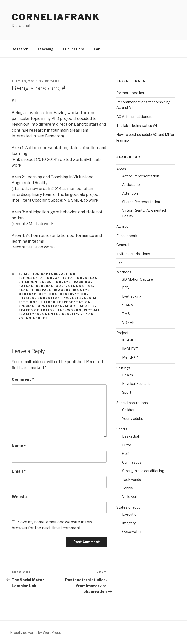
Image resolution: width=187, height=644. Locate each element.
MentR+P (27, 294)
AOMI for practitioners (134, 117)
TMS (126, 314)
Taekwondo (70, 310)
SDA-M (90, 298)
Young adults (33, 318)
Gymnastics (81, 286)
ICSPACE (44, 290)
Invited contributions (133, 254)
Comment (23, 379)
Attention (130, 193)
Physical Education (39, 298)
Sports (88, 306)
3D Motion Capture (39, 274)
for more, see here (131, 93)
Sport (71, 306)
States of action (37, 310)
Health (26, 290)
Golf (61, 286)
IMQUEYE (82, 290)
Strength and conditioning (143, 471)
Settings (28, 302)
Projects (72, 298)
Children (28, 282)
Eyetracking (77, 282)
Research (20, 49)
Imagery (62, 290)
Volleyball (130, 497)
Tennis (128, 488)
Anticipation (69, 278)
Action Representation (141, 176)
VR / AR (87, 314)
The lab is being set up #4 (137, 126)
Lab (97, 49)
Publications (74, 49)
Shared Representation (66, 302)
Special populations (41, 306)
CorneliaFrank (56, 17)
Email (19, 471)
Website (20, 497)
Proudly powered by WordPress (36, 632)
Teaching (46, 49)
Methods (48, 294)
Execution (51, 282)
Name (19, 446)
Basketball (131, 436)
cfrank (52, 81)
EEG (126, 288)
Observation (73, 294)
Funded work (127, 236)
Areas (91, 278)
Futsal (26, 286)
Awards (122, 226)
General (45, 286)
